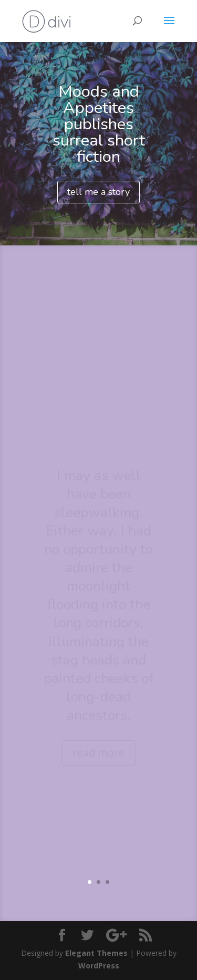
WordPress (99, 966)
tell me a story (98, 192)
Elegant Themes (96, 953)
